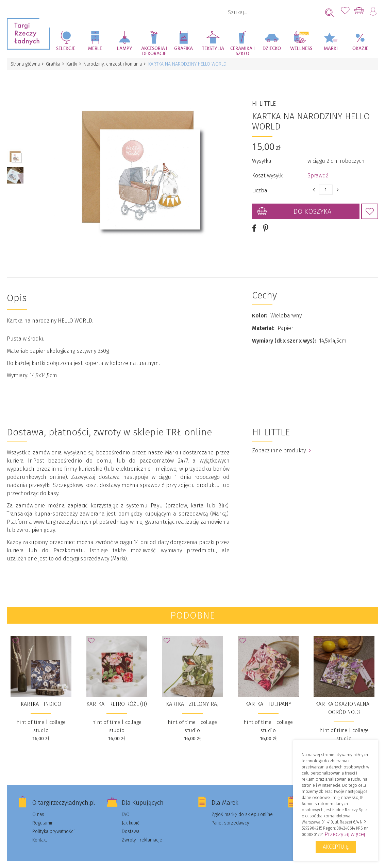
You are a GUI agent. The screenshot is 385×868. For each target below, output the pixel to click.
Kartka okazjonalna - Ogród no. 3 (344, 700)
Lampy (125, 49)
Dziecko (272, 49)
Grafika (183, 49)
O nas (38, 807)
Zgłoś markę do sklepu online (242, 807)
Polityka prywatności (53, 824)
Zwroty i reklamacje (142, 832)
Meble (95, 49)
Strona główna (26, 64)
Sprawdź (318, 172)
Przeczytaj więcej (345, 834)
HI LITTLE (264, 100)
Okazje (360, 49)
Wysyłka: (262, 157)
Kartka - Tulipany (268, 696)
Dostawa (131, 824)
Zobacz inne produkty (281, 443)
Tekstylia (213, 49)
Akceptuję (336, 847)
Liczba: (260, 187)
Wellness (301, 49)
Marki (331, 49)
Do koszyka (312, 208)
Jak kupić (131, 815)
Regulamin (43, 815)
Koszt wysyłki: (268, 172)
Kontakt (40, 832)
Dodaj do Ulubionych (370, 208)
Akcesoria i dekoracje (154, 51)
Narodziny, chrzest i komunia (116, 64)
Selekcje (66, 49)
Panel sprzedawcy (230, 815)
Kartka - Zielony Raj (192, 696)
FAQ (126, 807)
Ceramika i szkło (242, 51)
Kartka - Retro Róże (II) (117, 696)
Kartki (74, 64)
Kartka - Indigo (41, 696)
